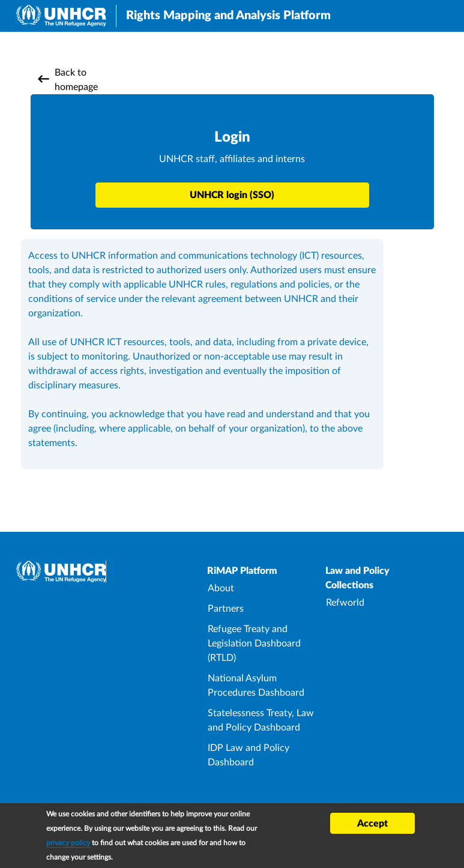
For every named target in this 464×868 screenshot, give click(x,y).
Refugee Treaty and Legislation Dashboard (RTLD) (254, 643)
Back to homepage (76, 80)
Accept (372, 825)
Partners (226, 609)
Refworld (345, 603)
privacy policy (68, 845)
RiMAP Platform (242, 571)
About (221, 588)
